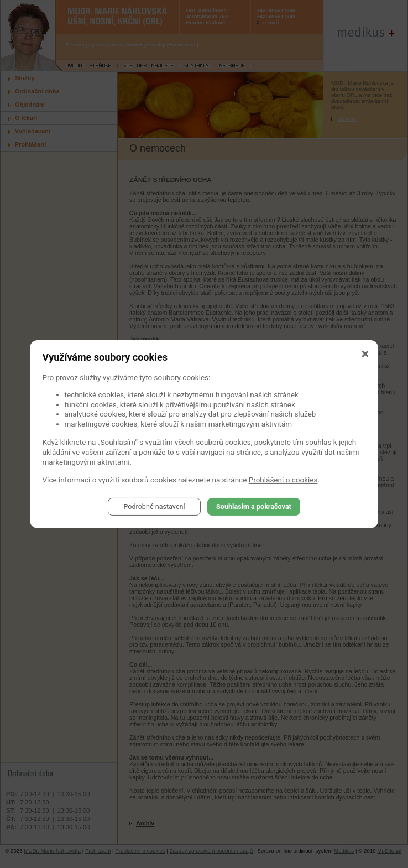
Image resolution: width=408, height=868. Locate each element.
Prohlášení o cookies (283, 480)
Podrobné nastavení (154, 506)
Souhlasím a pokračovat (254, 506)
